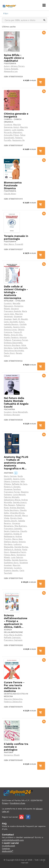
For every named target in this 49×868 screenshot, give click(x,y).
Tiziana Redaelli (11, 69)
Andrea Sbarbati (17, 508)
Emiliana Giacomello (13, 343)
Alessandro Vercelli (12, 515)
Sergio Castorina (11, 531)
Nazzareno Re (18, 140)
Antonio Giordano (12, 345)
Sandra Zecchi (10, 521)
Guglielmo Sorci (11, 563)
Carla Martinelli (20, 348)
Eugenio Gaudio (11, 570)
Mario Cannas (10, 476)
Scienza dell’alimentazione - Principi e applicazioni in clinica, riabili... (16, 621)
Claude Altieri (10, 194)
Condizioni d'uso (18, 803)
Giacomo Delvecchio (13, 699)
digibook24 (8, 851)
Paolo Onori (9, 353)
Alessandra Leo (11, 71)
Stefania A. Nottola (12, 549)
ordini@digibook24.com (13, 840)
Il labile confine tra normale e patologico (16, 747)
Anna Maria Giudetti (13, 635)
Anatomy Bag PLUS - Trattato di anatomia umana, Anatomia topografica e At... (16, 463)
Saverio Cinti (19, 327)
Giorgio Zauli (16, 518)
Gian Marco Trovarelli (14, 244)
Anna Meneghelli (20, 412)
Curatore (8, 125)
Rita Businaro (21, 526)
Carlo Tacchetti (11, 322)
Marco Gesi (17, 539)
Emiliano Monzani (12, 415)
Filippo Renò (10, 555)
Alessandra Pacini (18, 552)
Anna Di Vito (17, 335)
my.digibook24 (8, 846)
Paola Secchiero (11, 510)
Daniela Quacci (20, 502)
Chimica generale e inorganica (16, 115)
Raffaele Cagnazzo (12, 637)
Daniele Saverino (19, 560)
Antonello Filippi (11, 135)
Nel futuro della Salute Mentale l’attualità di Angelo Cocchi (16, 402)
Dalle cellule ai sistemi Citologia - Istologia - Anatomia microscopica (16, 292)
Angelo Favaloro (11, 337)
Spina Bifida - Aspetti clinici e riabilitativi (14, 58)
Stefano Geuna (11, 542)
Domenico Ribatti (12, 755)
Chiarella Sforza (17, 513)
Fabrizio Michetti (11, 497)
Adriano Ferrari (17, 66)
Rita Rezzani (9, 505)
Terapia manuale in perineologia (16, 237)
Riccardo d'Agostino (13, 132)
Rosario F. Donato (12, 487)
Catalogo (6, 848)
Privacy (5, 803)
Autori (7, 66)
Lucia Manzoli (19, 494)
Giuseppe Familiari (12, 489)
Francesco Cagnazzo (13, 640)
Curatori (8, 303)
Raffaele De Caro (19, 484)
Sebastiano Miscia (12, 500)
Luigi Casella (18, 130)
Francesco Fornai (20, 340)
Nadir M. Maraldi (20, 319)
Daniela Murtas (21, 547)
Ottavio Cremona (12, 481)
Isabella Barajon (11, 324)
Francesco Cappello (13, 529)
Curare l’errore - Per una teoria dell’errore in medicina (14, 687)
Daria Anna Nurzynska (14, 350)
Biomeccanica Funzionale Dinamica (13, 185)
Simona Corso (10, 330)
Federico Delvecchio (13, 702)
